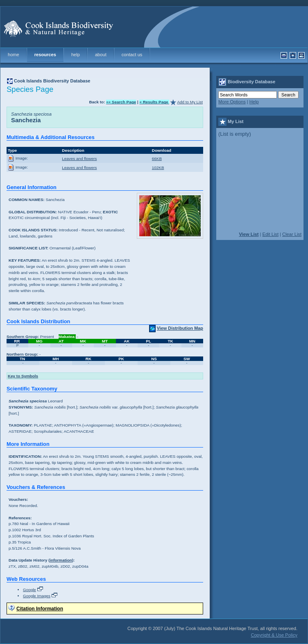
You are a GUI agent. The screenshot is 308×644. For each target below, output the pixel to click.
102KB (158, 168)
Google (29, 590)
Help (254, 102)
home (14, 55)
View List (249, 234)
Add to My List (190, 102)
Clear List (292, 234)
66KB (157, 159)
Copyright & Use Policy (274, 635)
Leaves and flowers (79, 159)
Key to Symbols (23, 376)
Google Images (37, 596)
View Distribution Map (180, 328)
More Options (232, 102)
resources (45, 55)
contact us (132, 55)
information (61, 560)
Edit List (270, 234)
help (76, 55)
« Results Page (154, 102)
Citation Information (40, 609)
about (101, 55)
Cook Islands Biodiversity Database (52, 81)
